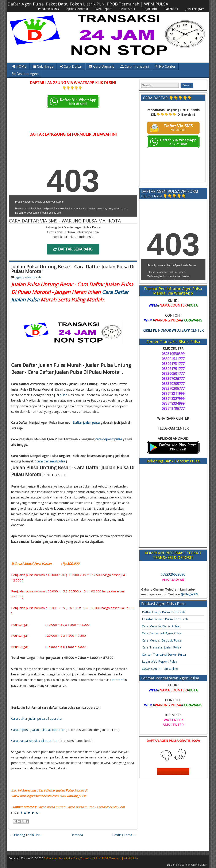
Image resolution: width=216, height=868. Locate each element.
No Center (165, 66)
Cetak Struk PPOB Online (160, 668)
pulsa (63, 395)
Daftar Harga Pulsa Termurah (163, 612)
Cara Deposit (101, 66)
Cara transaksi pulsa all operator (34, 741)
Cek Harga (43, 66)
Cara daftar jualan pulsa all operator (37, 718)
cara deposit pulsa (109, 439)
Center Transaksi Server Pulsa (164, 654)
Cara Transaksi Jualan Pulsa (161, 647)
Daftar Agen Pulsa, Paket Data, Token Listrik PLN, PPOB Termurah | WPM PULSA (88, 4)
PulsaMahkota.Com (111, 807)
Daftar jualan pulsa (86, 422)
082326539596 (173, 574)
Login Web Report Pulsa (160, 661)
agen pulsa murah (28, 277)
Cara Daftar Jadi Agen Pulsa (162, 633)
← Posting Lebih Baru (26, 835)
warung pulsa (76, 796)
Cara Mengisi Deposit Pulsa (162, 640)
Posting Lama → (124, 835)
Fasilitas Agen (25, 74)
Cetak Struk (127, 9)
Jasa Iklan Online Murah (193, 865)
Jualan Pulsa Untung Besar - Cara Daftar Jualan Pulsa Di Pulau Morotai (73, 269)
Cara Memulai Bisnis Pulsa (161, 626)
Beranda (77, 835)
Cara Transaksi (134, 66)
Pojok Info (150, 9)
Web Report (104, 9)
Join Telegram (195, 9)
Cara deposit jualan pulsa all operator (38, 730)
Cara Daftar (71, 66)
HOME (19, 66)
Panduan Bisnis (48, 9)
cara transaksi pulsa (51, 461)
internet (118, 680)
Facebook (171, 9)
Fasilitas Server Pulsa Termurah (165, 619)
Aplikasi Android (77, 9)
